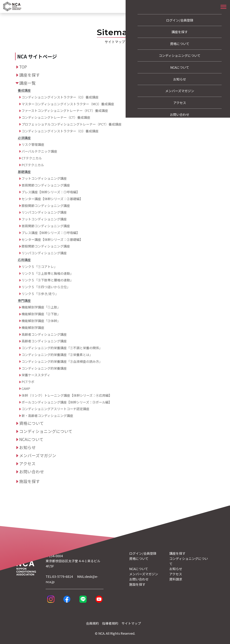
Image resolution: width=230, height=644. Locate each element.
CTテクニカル (32, 158)
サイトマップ (131, 623)
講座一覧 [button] (27, 83)
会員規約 (92, 623)
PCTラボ (28, 382)
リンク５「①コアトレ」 (39, 266)
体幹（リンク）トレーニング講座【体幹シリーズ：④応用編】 (67, 395)
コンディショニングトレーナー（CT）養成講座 (56, 117)
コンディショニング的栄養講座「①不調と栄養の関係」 (62, 348)
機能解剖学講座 (33, 327)
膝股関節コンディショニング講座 (46, 206)
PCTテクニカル (33, 165)
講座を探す (30, 75)
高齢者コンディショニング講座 (44, 334)
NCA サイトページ (37, 56)
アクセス (27, 463)
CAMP (26, 388)
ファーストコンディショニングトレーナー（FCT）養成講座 (65, 110)
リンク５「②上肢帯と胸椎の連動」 (47, 273)
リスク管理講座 (33, 144)
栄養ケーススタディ (36, 375)
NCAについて (31, 439)
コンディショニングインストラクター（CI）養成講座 (60, 97)
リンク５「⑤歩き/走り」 (40, 294)
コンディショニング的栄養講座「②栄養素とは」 (57, 355)
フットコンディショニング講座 (44, 178)
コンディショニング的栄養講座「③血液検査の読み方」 (62, 361)
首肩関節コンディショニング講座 (46, 185)
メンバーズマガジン (38, 455)
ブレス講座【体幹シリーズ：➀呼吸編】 (51, 192)
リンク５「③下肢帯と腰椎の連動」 (47, 280)
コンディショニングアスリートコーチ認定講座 (55, 409)
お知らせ (27, 447)
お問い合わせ (32, 471)
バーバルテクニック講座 (39, 151)
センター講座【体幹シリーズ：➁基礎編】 (52, 199)
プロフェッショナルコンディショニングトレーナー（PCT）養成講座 (72, 124)
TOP (23, 67)
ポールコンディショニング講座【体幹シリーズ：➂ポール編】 (67, 402)
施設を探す (30, 481)
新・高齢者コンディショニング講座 (47, 416)
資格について (32, 423)
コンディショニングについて (46, 431)
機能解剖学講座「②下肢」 (41, 314)
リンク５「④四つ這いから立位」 (46, 287)
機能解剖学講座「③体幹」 (41, 321)
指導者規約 (110, 623)
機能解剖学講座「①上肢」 (41, 307)
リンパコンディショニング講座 (44, 212)
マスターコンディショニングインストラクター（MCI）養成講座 (68, 104)
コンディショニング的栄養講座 (44, 368)
